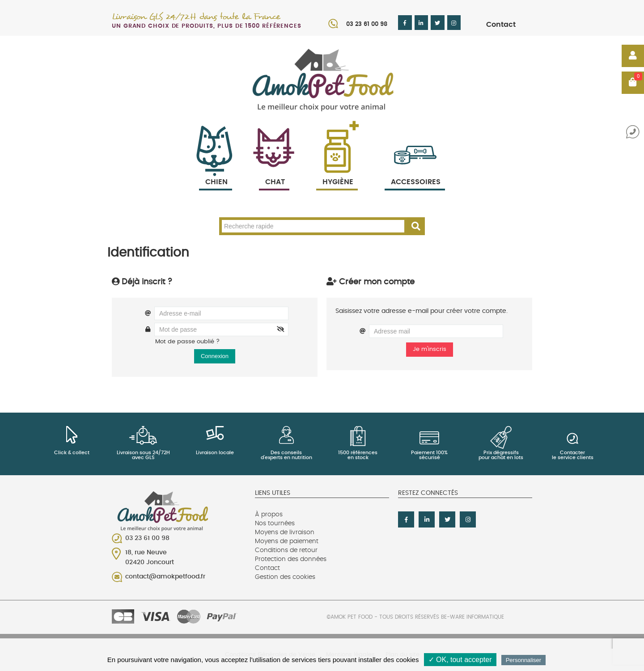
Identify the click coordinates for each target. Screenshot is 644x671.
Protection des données (291, 559)
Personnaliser (524, 660)
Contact (501, 25)
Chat (274, 171)
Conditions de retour (286, 550)
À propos (269, 515)
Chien (216, 171)
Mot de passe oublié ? (187, 342)
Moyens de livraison (285, 532)
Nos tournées (275, 523)
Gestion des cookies (285, 577)
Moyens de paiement (287, 541)
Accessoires (416, 171)
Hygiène (337, 171)
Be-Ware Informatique (472, 617)
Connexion (215, 356)
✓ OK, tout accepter (460, 660)
